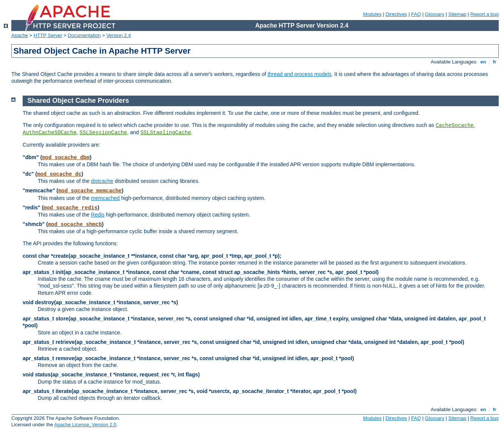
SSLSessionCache (103, 133)
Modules (372, 14)
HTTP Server (48, 35)
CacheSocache (455, 125)
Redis (98, 215)
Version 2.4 (119, 35)
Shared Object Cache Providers (78, 101)
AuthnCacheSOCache (50, 133)
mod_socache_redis (70, 208)
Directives (396, 14)
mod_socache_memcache (90, 191)
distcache (102, 181)
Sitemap (458, 14)
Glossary (435, 14)
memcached (105, 198)
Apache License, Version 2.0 (85, 425)
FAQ (416, 14)
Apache (20, 35)
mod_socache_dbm (66, 158)
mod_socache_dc (59, 174)
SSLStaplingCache (166, 133)
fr (495, 62)
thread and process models (300, 74)
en (483, 62)
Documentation (84, 35)
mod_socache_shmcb (75, 224)
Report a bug (485, 14)
